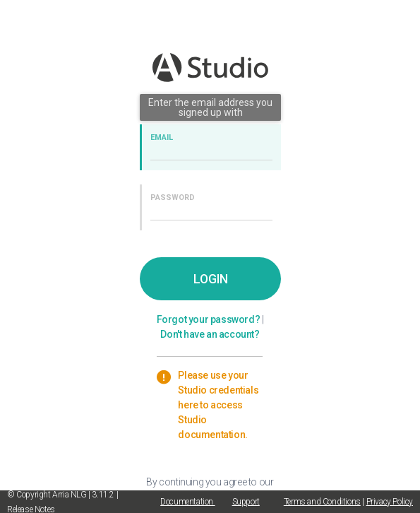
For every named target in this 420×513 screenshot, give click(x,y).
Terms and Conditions (322, 502)
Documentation (187, 502)
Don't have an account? (210, 334)
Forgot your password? (209, 319)
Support (246, 502)
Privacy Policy (390, 502)
